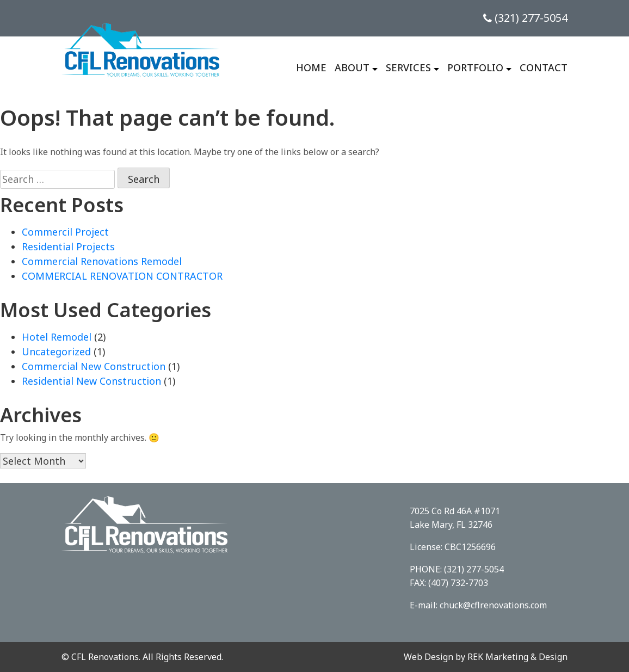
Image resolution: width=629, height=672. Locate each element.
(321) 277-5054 (525, 18)
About (352, 67)
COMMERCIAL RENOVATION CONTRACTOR (122, 276)
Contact (544, 67)
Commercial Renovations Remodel (102, 261)
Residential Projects (68, 246)
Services (408, 67)
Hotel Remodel (57, 337)
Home (311, 67)
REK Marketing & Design (517, 657)
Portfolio (475, 67)
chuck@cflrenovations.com (493, 605)
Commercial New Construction (94, 366)
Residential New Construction (91, 381)
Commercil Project (65, 232)
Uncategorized (56, 352)
